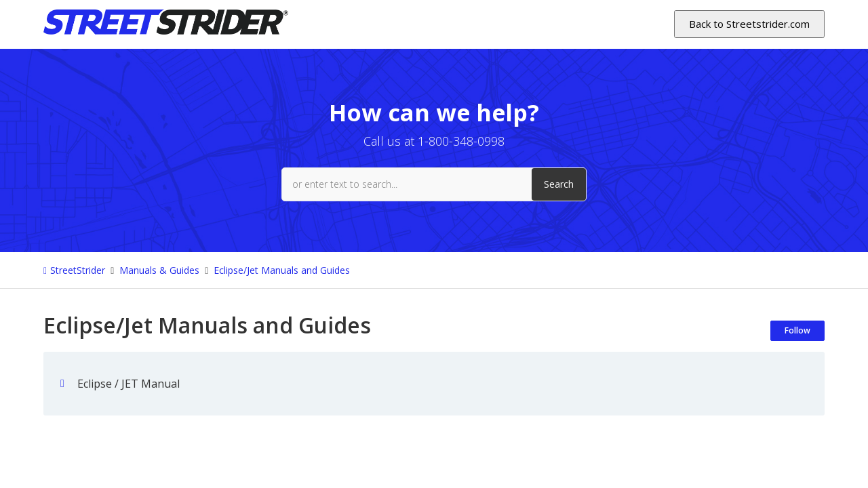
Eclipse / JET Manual (129, 384)
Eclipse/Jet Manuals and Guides (282, 270)
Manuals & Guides (159, 270)
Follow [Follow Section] (797, 330)
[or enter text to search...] (434, 184)
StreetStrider (78, 270)
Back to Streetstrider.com (749, 24)
